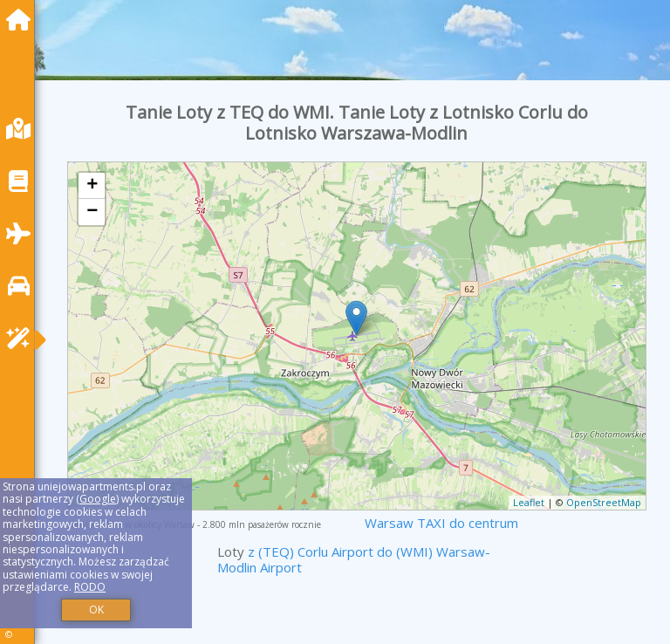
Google (98, 499)
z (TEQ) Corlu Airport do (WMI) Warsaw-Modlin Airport (354, 559)
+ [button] (92, 186)
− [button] (92, 212)
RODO (90, 587)
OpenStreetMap (604, 502)
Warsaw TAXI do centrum (441, 523)
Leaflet (529, 502)
